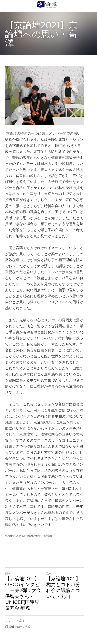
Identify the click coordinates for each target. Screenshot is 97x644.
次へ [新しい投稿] (53, 549)
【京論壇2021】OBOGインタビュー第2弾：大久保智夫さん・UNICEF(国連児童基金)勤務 (25, 569)
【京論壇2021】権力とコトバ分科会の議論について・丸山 (70, 563)
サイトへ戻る (15, 597)
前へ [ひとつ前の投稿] (8, 549)
